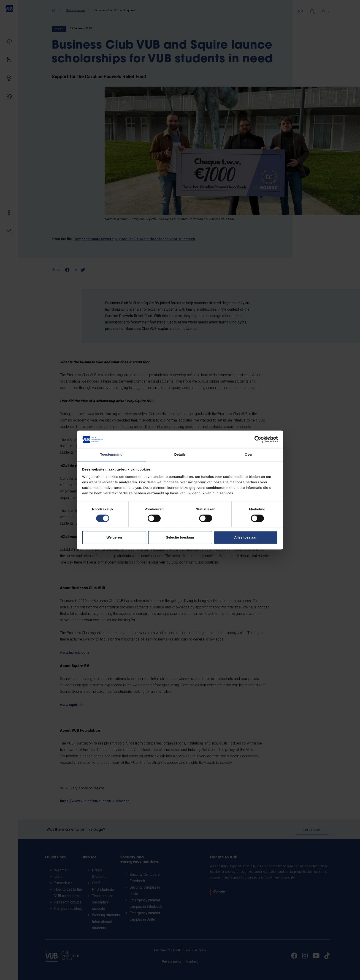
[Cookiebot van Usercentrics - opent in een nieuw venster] (258, 439)
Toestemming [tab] (111, 454)
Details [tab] (180, 454)
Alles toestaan (246, 537)
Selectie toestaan (180, 537)
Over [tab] (249, 454)
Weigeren (114, 537)
